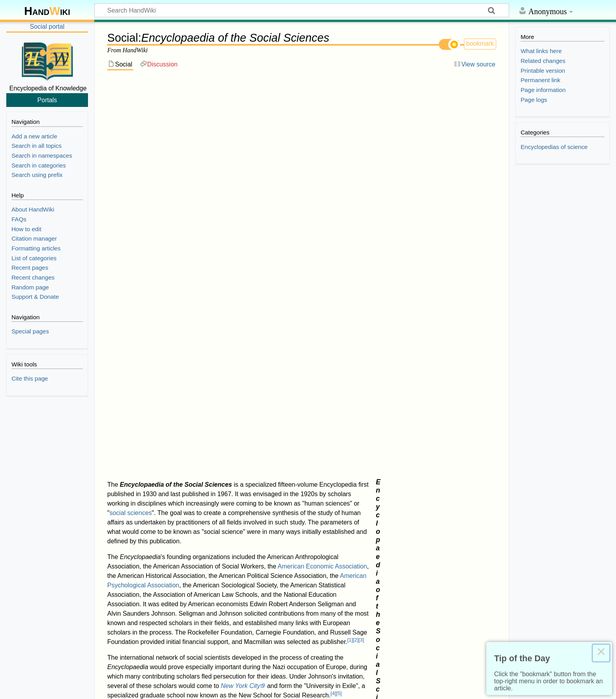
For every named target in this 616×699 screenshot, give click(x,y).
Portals (47, 100)
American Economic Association (323, 169)
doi (127, 454)
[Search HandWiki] (302, 10)
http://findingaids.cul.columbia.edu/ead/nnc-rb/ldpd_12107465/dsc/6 (208, 420)
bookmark (480, 43)
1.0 (130, 410)
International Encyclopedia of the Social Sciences (186, 363)
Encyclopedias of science (164, 586)
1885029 (154, 437)
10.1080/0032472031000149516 (173, 454)
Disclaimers (119, 688)
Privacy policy (26, 688)
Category (111, 586)
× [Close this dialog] (601, 653)
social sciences (131, 116)
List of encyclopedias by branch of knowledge (181, 353)
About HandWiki (74, 688)
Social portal (47, 27)
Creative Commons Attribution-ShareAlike (138, 672)
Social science (433, 166)
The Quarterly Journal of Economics (335, 429)
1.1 (138, 410)
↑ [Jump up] (124, 429)
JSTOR (132, 437)
